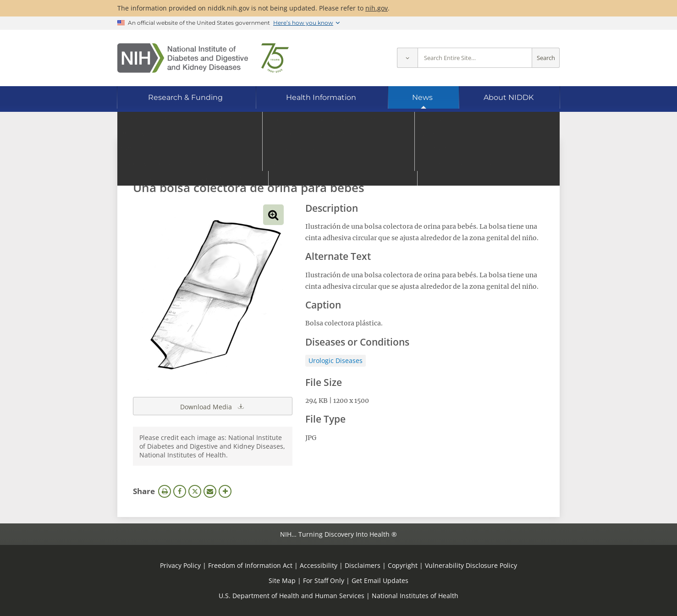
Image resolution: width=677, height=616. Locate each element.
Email (210, 491)
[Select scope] (407, 58)
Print (165, 491)
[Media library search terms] (325, 162)
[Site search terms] (475, 58)
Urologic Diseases (336, 360)
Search (546, 58)
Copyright (403, 565)
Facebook (180, 491)
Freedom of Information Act (250, 565)
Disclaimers (363, 565)
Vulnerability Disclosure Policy (471, 565)
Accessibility (319, 565)
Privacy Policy (180, 565)
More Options (225, 491)
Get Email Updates (380, 580)
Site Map (282, 580)
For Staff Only (324, 580)
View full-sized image (273, 215)
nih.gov (377, 8)
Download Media (213, 406)
